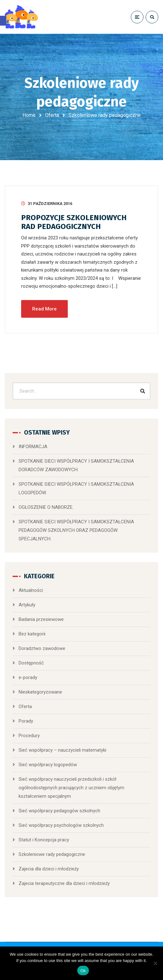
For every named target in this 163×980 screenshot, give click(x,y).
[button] (3, 21)
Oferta (52, 115)
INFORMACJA (33, 447)
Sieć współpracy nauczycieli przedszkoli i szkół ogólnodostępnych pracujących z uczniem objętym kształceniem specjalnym (71, 788)
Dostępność (31, 663)
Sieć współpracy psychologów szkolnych (61, 825)
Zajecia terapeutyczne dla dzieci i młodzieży (64, 883)
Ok (83, 971)
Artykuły (27, 605)
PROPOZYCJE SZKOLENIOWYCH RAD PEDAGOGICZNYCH (74, 222)
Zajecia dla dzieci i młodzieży (49, 869)
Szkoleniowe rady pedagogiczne (52, 854)
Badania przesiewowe (41, 619)
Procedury (29, 736)
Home (29, 115)
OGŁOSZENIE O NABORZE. (46, 507)
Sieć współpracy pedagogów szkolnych (59, 811)
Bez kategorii (32, 634)
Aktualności (31, 590)
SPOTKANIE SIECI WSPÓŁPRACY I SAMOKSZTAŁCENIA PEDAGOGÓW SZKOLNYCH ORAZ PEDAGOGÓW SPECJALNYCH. (76, 530)
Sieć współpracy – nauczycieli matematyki (62, 750)
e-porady (28, 677)
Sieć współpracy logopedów (48, 765)
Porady (26, 721)
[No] (155, 963)
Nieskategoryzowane (40, 692)
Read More (44, 309)
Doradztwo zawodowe (42, 648)
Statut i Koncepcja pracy (44, 840)
